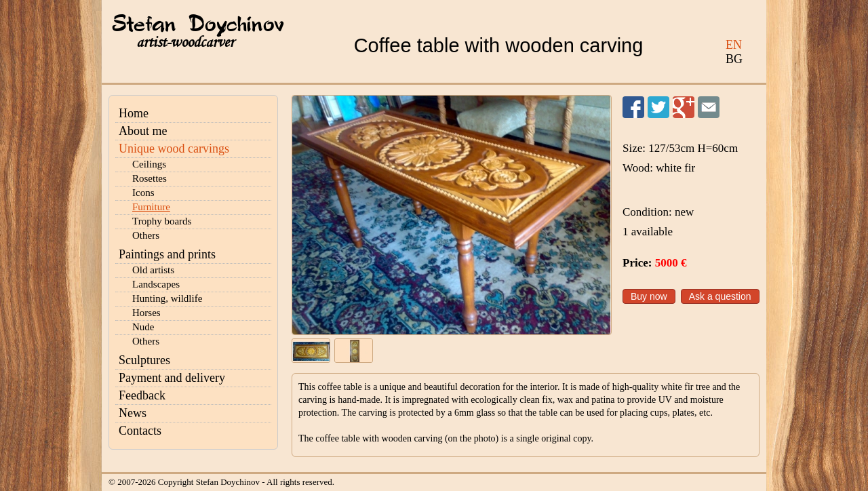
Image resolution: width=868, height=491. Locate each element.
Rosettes (150, 178)
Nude (143, 327)
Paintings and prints (167, 254)
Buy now (649, 296)
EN (734, 45)
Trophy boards (162, 221)
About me (143, 131)
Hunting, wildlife (167, 298)
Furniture (151, 207)
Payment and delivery (172, 378)
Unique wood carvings (174, 149)
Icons (143, 193)
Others (146, 235)
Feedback (142, 395)
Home (134, 113)
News (133, 413)
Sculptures (144, 360)
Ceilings (149, 164)
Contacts (140, 431)
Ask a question (720, 296)
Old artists (153, 270)
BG (734, 59)
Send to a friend (709, 107)
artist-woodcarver (185, 42)
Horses (146, 313)
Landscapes (156, 284)
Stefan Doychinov (198, 25)
